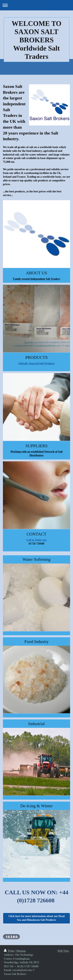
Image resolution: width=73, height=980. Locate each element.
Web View (63, 951)
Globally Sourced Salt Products (36, 363)
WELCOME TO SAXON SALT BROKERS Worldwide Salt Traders (37, 40)
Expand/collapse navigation (36, 5)
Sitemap (21, 951)
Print (9, 951)
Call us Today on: (36, 540)
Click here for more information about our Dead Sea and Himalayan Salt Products (36, 918)
